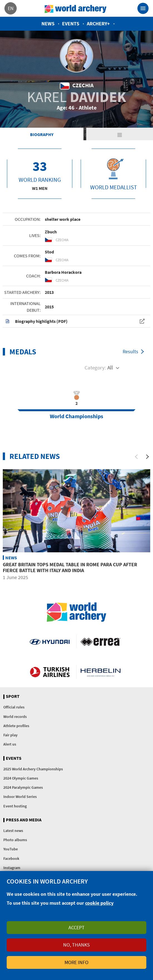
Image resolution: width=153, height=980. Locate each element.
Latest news (13, 831)
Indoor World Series (20, 797)
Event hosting (15, 806)
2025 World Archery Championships (33, 769)
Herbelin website (101, 672)
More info (76, 962)
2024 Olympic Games (21, 778)
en (11, 8)
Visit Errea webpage (101, 641)
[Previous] (136, 457)
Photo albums (15, 840)
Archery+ (98, 24)
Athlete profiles (16, 726)
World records (15, 717)
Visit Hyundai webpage (50, 641)
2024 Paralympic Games (23, 787)
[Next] (147, 457)
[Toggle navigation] (143, 8)
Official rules (14, 707)
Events (71, 24)
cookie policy (99, 903)
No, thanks (76, 945)
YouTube (11, 849)
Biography (42, 134)
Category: (95, 367)
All (110, 367)
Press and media (24, 820)
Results (130, 351)
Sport (13, 696)
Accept (76, 927)
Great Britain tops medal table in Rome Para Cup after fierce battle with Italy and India (70, 568)
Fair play (10, 735)
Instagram (12, 868)
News (48, 24)
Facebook (11, 858)
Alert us (10, 744)
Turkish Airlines (50, 672)
